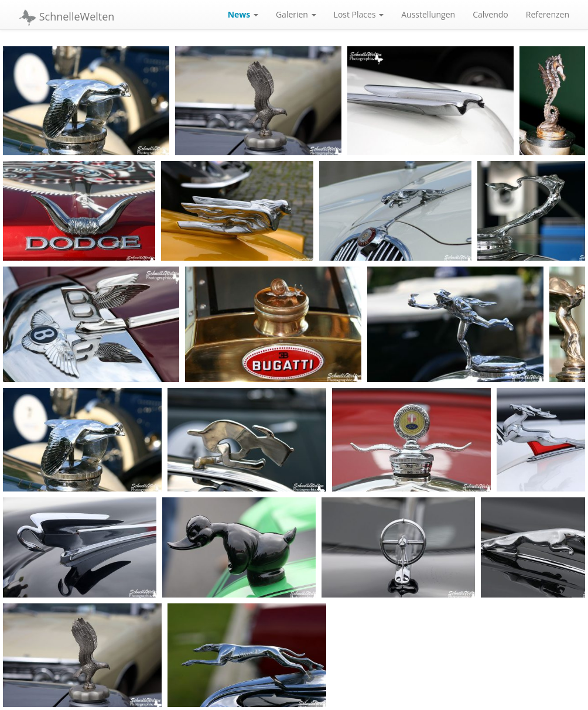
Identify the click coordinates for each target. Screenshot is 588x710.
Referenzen (548, 14)
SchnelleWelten (66, 18)
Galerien (296, 14)
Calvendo (490, 14)
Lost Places (359, 14)
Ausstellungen (428, 14)
